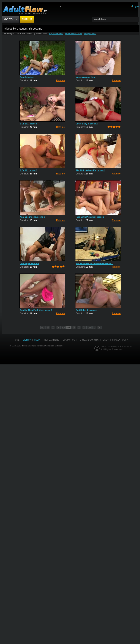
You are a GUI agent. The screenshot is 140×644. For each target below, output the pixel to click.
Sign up (27, 19)
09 (84, 327)
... (94, 327)
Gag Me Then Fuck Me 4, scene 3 (36, 310)
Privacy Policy (120, 340)
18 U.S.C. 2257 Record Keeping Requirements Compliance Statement (36, 346)
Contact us (69, 340)
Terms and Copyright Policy (94, 340)
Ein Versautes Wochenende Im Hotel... (94, 263)
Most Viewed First (73, 34)
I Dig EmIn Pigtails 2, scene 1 (90, 217)
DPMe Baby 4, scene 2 (87, 124)
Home (17, 340)
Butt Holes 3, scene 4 (86, 310)
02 (48, 327)
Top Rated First (56, 34)
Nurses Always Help (86, 77)
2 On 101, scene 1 (28, 170)
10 (89, 327)
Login (135, 6)
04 (58, 327)
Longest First (90, 34)
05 (63, 327)
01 (43, 327)
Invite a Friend (52, 340)
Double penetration (29, 263)
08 (79, 327)
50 (99, 327)
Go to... (11, 19)
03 (53, 327)
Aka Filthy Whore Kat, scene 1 (90, 170)
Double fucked (27, 77)
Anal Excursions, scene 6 (32, 217)
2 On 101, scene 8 (28, 124)
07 (74, 327)
